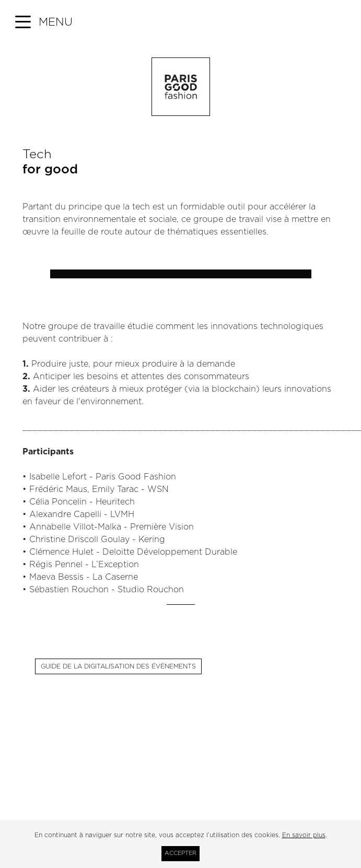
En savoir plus (304, 835)
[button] (44, 22)
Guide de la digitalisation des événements (118, 666)
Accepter (180, 853)
